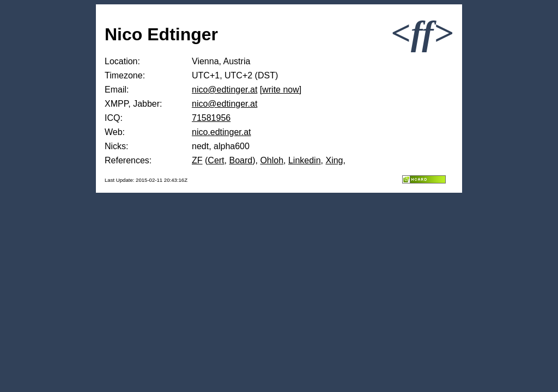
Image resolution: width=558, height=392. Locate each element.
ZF (197, 160)
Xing (334, 160)
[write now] (281, 90)
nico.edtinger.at (222, 132)
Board (241, 160)
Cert (216, 160)
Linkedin (305, 160)
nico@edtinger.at (225, 90)
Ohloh (272, 160)
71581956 (211, 118)
